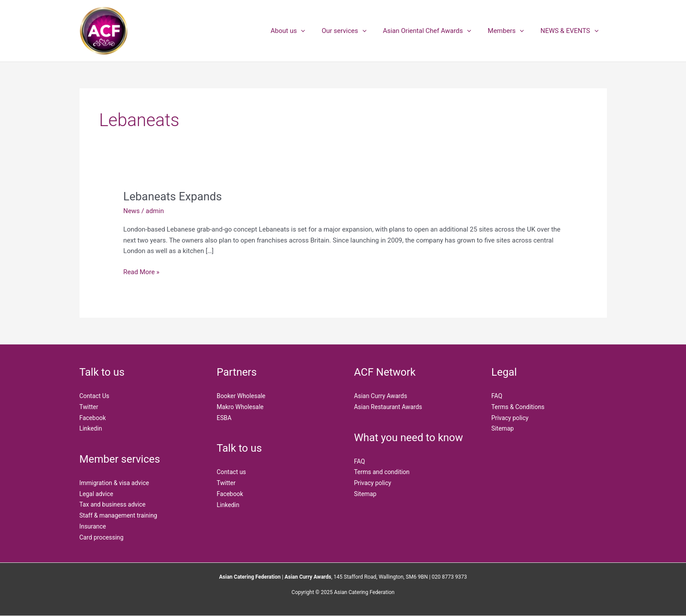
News (132, 211)
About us (303, 31)
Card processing (102, 537)
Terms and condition (382, 472)
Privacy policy (373, 483)
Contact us (231, 472)
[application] (316, 31)
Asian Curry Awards (381, 396)
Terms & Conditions (518, 407)
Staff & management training (119, 516)
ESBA (224, 418)
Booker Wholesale (241, 396)
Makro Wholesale (240, 407)
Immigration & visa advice (115, 483)
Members (511, 31)
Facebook (93, 418)
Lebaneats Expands (173, 196)
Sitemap (365, 494)
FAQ (360, 461)
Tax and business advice (113, 505)
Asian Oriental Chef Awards (435, 31)
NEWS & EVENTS (571, 31)
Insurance (93, 527)
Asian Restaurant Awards (388, 407)
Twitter (89, 407)
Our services (356, 31)
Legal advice (97, 494)
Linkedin (91, 429)
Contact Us (95, 396)
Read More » (142, 271)
